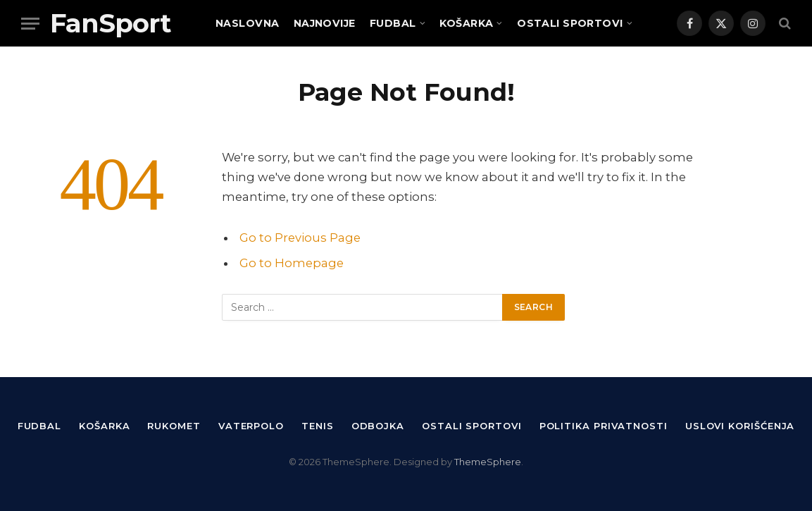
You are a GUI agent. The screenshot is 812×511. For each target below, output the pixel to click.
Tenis (318, 426)
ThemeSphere (488, 462)
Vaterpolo (251, 426)
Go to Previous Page (300, 238)
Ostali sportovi (570, 23)
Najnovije (325, 23)
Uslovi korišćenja (740, 426)
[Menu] (30, 24)
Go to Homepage (292, 263)
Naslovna (247, 23)
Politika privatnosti (604, 426)
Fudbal (393, 23)
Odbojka (378, 426)
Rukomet (174, 426)
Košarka (466, 23)
